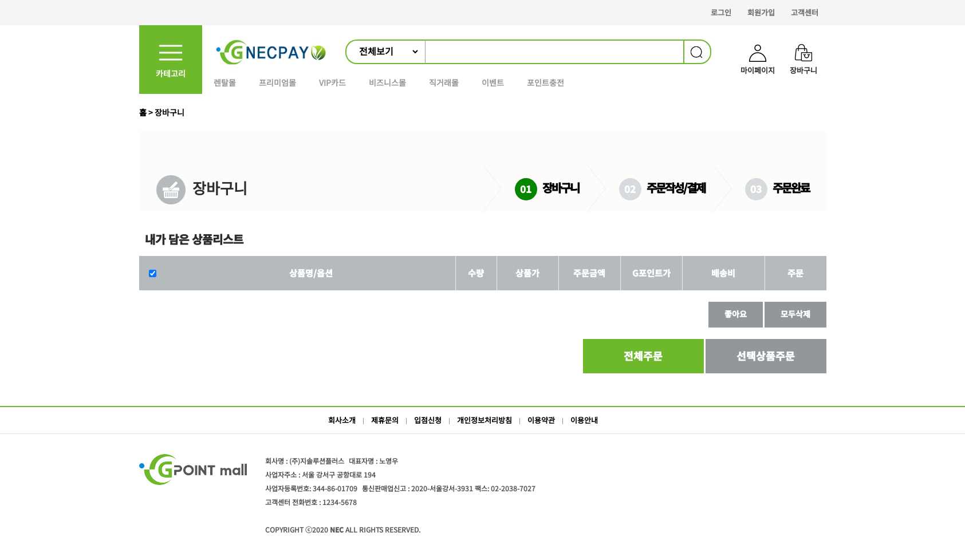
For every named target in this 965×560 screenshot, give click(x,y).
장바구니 (170, 112)
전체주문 (643, 356)
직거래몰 (444, 82)
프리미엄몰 (277, 82)
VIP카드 (332, 82)
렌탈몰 (225, 82)
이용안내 (584, 420)
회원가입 (761, 12)
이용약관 (541, 420)
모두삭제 (795, 314)
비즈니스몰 (387, 82)
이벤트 (493, 82)
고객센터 (805, 12)
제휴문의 (385, 420)
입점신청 (428, 420)
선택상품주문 (766, 356)
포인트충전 (545, 82)
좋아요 (736, 314)
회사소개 (342, 420)
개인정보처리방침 (485, 420)
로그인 (721, 12)
